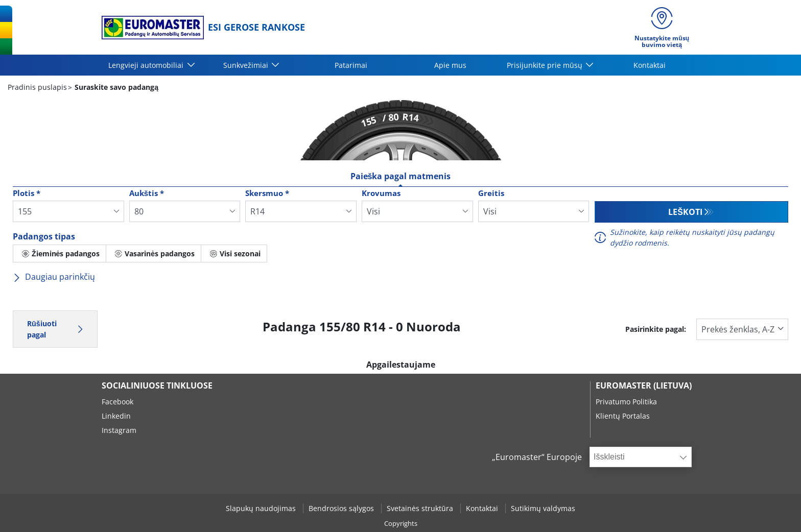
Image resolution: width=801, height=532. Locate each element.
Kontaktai (650, 65)
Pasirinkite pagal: (656, 329)
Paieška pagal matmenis (401, 176)
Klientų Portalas (623, 416)
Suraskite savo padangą (115, 87)
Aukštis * (147, 193)
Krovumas (381, 193)
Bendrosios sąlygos (342, 508)
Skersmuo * (267, 193)
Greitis (491, 193)
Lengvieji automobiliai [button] (147, 65)
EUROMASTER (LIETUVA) (644, 385)
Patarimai (351, 65)
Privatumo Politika (626, 402)
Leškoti (685, 212)
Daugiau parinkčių (54, 277)
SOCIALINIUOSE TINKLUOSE (157, 385)
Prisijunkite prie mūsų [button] (546, 65)
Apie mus (450, 65)
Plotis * (27, 193)
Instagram (119, 430)
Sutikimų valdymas (543, 508)
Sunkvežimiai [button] (247, 65)
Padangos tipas (44, 236)
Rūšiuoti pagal (55, 329)
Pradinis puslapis (37, 87)
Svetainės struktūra (421, 508)
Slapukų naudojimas (262, 508)
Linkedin (116, 416)
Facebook (117, 402)
